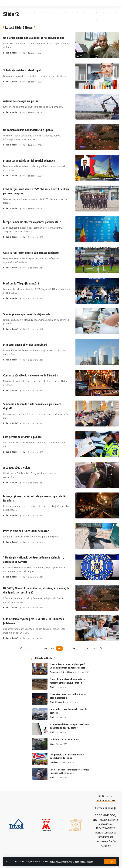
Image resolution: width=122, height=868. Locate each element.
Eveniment (55, 763)
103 (67, 649)
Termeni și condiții (106, 809)
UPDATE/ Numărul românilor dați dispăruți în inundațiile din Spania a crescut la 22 (34, 590)
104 (74, 649)
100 (44, 649)
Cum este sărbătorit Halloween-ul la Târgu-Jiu (34, 375)
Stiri (63, 673)
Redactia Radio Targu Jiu (14, 55)
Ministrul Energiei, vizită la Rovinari (28, 345)
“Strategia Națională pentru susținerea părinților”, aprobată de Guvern (30, 559)
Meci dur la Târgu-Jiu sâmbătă (24, 283)
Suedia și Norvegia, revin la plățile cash (30, 314)
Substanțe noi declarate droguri (25, 70)
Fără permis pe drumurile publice (26, 437)
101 (52, 649)
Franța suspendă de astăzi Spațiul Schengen (33, 160)
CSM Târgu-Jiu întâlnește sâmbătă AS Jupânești (35, 252)
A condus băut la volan (19, 467)
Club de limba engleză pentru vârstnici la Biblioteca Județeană (31, 621)
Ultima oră (71, 673)
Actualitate (55, 673)
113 (95, 649)
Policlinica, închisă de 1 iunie (64, 740)
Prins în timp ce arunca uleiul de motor (29, 531)
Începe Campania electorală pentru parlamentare (36, 222)
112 (88, 649)
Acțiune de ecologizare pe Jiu (23, 101)
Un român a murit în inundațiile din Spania (32, 130)
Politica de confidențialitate (63, 859)
